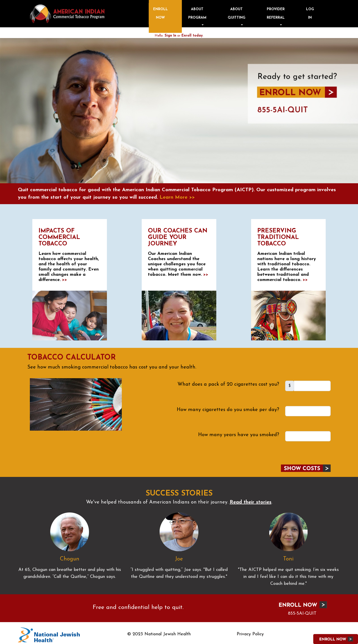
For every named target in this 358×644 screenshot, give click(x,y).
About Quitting (269, 12)
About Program (244, 12)
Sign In (171, 33)
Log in (317, 12)
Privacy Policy (250, 632)
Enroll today (192, 33)
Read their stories (251, 500)
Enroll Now (221, 12)
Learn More (177, 195)
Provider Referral (293, 12)
